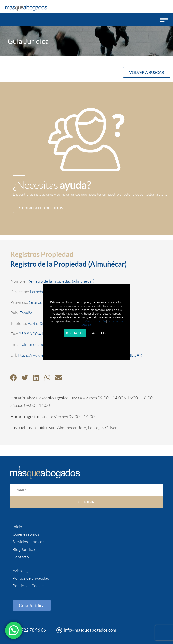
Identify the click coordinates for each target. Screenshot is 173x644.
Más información (95, 321)
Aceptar (99, 333)
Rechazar (75, 333)
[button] (164, 20)
